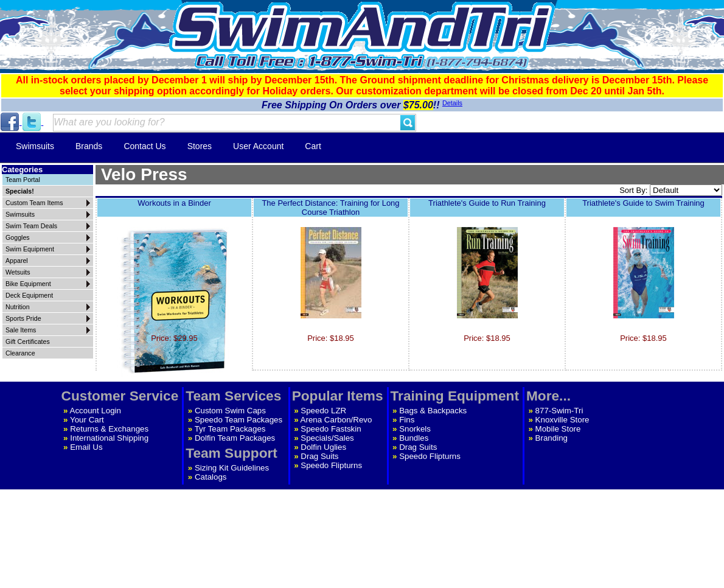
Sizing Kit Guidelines (232, 468)
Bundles (414, 438)
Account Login (96, 411)
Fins (407, 420)
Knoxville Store (562, 420)
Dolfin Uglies (323, 447)
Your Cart (87, 420)
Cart (313, 146)
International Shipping (109, 438)
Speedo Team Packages (238, 420)
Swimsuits (35, 146)
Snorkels (415, 429)
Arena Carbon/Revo (336, 420)
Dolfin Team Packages (235, 438)
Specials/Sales (327, 438)
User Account (258, 146)
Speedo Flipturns (331, 465)
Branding (552, 438)
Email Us (86, 447)
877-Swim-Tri (559, 411)
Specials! (20, 191)
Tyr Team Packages (230, 429)
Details (452, 103)
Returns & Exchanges (109, 429)
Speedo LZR (323, 411)
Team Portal (23, 180)
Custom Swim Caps (230, 411)
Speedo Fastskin (331, 429)
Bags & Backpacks (433, 411)
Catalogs (211, 477)
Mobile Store (558, 429)
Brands (89, 146)
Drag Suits (319, 456)
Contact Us (144, 146)
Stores (200, 146)
